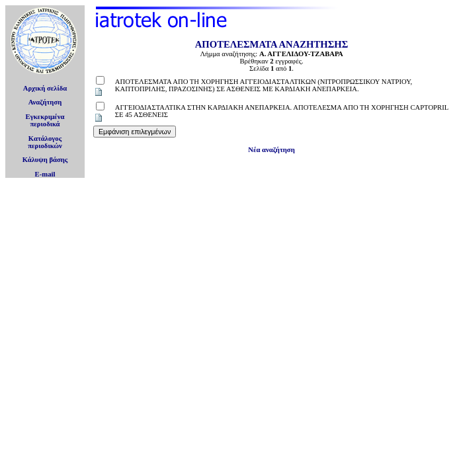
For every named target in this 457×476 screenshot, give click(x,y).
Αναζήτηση (45, 102)
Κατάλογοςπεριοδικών (45, 142)
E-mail (45, 174)
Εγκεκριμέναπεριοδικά (45, 120)
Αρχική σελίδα (45, 88)
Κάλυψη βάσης (45, 160)
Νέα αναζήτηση (271, 150)
